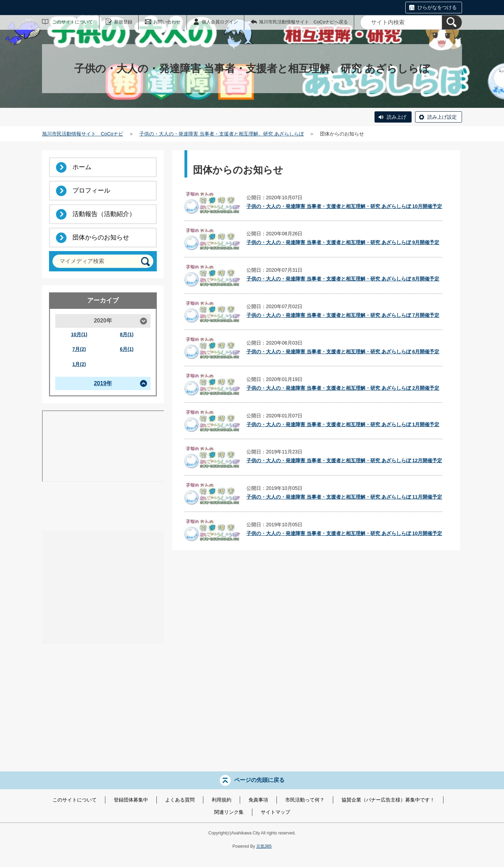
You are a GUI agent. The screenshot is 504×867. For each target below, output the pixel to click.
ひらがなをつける (437, 7)
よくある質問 (180, 800)
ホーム (82, 167)
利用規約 (222, 800)
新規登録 (123, 22)
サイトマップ (275, 812)
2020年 (103, 321)
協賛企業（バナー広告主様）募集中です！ (388, 800)
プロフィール (91, 190)
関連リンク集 (229, 812)
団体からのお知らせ (101, 237)
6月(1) (127, 349)
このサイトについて (73, 22)
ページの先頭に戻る (259, 780)
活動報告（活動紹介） (104, 214)
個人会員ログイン (220, 22)
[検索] (452, 22)
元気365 (264, 846)
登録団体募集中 (131, 800)
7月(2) (79, 349)
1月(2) (79, 364)
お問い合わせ (167, 22)
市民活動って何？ (305, 800)
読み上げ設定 (442, 117)
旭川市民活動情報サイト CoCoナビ (83, 134)
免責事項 (258, 800)
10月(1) (79, 334)
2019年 (103, 383)
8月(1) (127, 334)
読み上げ (397, 117)
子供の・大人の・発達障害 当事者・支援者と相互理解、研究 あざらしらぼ (222, 134)
